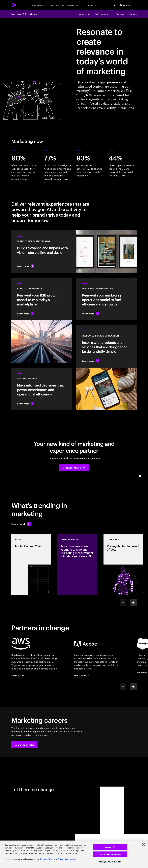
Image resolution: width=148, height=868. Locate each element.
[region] (74, 854)
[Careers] (91, 5)
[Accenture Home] (14, 5)
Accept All (110, 847)
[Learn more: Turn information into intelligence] (42, 389)
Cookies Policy (47, 859)
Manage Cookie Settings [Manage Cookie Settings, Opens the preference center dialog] (110, 862)
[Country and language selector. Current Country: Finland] (127, 5)
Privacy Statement (66, 859)
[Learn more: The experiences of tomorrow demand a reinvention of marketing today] (107, 299)
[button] (74, 468)
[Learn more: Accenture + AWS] (19, 675)
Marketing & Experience (24, 14)
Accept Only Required (110, 854)
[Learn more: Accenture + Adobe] (82, 675)
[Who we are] (75, 5)
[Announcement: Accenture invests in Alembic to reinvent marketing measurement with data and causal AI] (77, 565)
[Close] (143, 844)
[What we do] (39, 5)
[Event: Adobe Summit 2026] (31, 565)
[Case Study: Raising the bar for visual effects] (123, 565)
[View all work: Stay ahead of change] (21, 524)
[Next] (133, 603)
